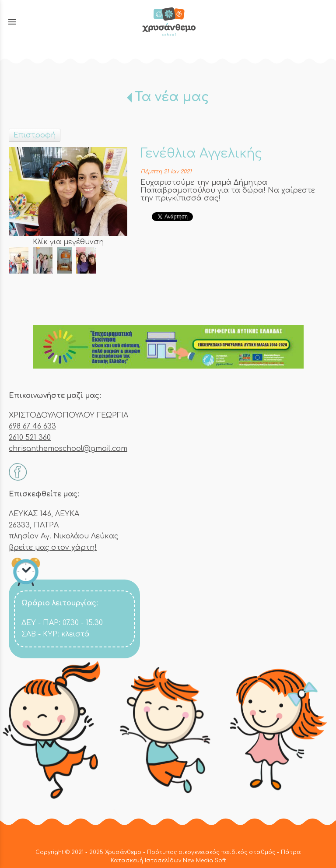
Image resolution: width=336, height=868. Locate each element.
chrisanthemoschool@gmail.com (68, 449)
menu (12, 22)
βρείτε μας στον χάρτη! (53, 548)
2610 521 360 (30, 438)
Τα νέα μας (172, 97)
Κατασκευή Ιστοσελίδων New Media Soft (168, 861)
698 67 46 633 (32, 426)
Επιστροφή (35, 135)
